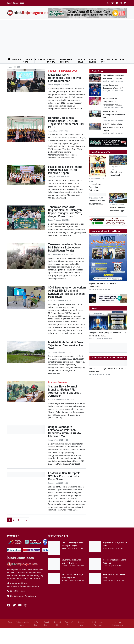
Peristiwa (16, 59)
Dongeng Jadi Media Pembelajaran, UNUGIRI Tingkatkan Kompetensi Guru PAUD (66, 122)
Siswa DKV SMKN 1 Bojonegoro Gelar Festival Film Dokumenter (64, 78)
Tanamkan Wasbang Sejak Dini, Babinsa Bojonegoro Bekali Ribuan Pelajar (65, 248)
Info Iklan (36, 624)
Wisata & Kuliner (92, 61)
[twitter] (113, 3)
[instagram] (121, 3)
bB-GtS (103, 61)
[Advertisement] (67, 38)
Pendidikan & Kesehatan (66, 61)
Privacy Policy (81, 624)
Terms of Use (69, 624)
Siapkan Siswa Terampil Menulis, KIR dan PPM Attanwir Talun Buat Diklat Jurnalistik (64, 391)
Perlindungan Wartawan (98, 624)
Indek (122, 59)
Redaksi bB (58, 624)
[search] (125, 61)
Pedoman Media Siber (22, 624)
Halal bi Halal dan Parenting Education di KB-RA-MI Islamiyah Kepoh (65, 170)
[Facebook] (9, 605)
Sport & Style (82, 61)
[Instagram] (26, 605)
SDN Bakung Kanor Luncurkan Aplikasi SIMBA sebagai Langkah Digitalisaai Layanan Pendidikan (67, 292)
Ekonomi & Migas (27, 61)
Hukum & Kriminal (51, 61)
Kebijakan (40, 59)
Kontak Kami (46, 624)
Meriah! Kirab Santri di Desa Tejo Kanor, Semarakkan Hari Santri (66, 345)
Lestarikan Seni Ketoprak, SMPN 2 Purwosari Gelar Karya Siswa (64, 476)
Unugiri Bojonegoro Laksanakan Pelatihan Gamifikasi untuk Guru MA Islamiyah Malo (65, 432)
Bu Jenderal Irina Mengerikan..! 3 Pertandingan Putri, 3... (112, 102)
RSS (10, 622)
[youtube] (117, 3)
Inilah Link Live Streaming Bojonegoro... (95, 187)
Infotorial (112, 59)
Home (9, 67)
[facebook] (108, 3)
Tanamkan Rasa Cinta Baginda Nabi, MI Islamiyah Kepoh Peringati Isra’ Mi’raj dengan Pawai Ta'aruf (65, 212)
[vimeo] (125, 3)
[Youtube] (20, 605)
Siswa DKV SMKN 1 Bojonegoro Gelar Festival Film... (114, 115)
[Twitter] (15, 605)
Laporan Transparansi (117, 624)
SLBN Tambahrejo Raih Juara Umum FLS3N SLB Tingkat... (113, 127)
